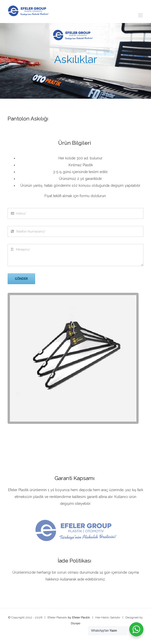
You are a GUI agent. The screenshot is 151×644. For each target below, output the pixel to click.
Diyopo (75, 623)
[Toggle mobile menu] (141, 15)
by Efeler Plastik (79, 617)
